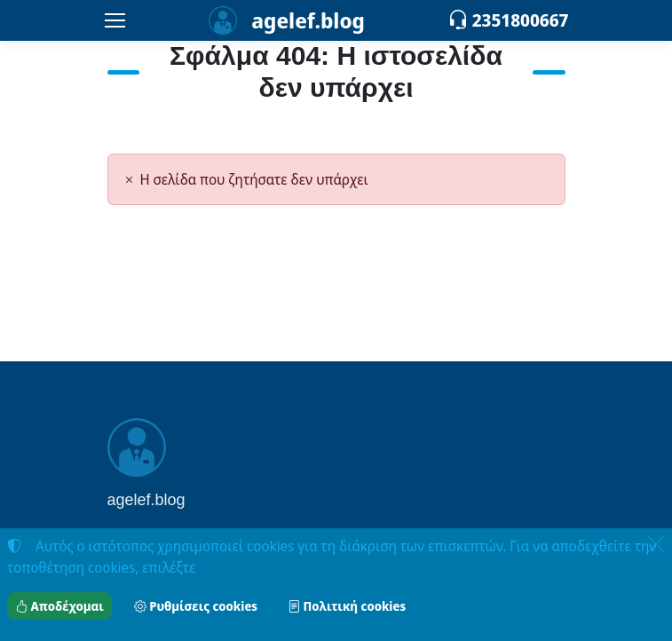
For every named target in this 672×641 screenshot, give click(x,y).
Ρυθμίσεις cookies (196, 606)
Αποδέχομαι (59, 606)
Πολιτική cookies (347, 606)
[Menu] (115, 20)
